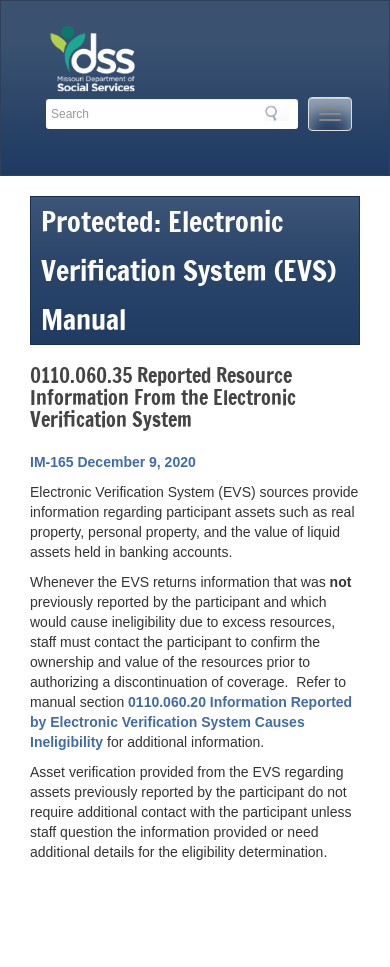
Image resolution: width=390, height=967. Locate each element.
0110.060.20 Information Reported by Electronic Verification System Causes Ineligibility (191, 722)
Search (277, 113)
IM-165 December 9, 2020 (113, 462)
